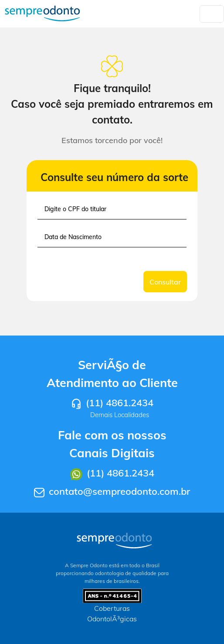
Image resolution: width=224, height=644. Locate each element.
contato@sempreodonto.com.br (119, 491)
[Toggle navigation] (212, 14)
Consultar (165, 282)
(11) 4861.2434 (120, 403)
